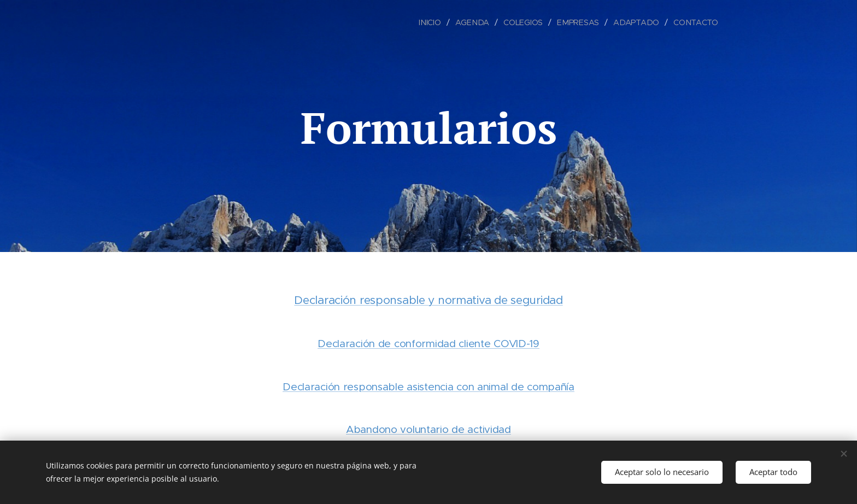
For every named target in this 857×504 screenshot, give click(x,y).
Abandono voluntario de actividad (428, 429)
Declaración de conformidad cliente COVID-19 (428, 344)
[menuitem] (435, 22)
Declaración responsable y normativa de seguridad (428, 300)
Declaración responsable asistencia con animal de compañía (428, 387)
